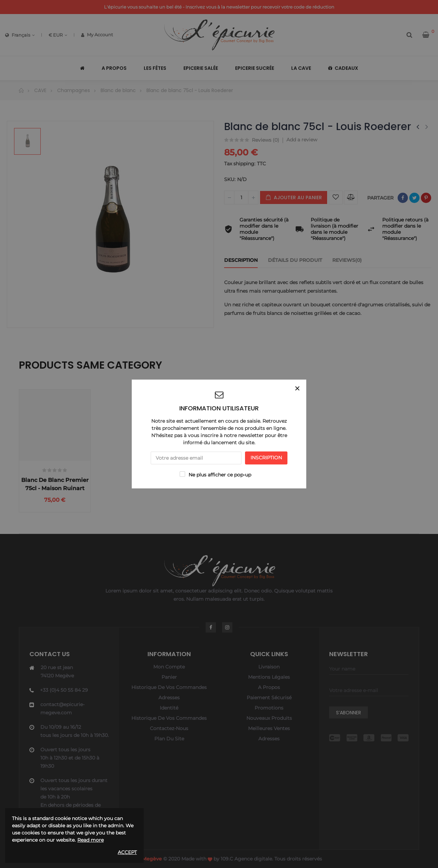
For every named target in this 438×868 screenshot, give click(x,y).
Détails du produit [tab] (295, 260)
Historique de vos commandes (169, 687)
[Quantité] (241, 197)
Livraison (269, 667)
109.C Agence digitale (246, 859)
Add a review (302, 140)
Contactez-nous (169, 728)
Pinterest (426, 198)
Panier (169, 677)
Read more (91, 840)
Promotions (269, 708)
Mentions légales (269, 677)
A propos (269, 687)
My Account (97, 35)
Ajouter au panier (294, 197)
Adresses (169, 698)
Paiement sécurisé (269, 698)
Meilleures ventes (269, 728)
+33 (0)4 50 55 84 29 (64, 690)
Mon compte (169, 667)
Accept (127, 852)
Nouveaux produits (269, 718)
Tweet (414, 198)
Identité (169, 708)
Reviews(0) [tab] (347, 260)
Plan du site (169, 739)
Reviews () (266, 140)
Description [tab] (241, 260)
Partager (403, 198)
